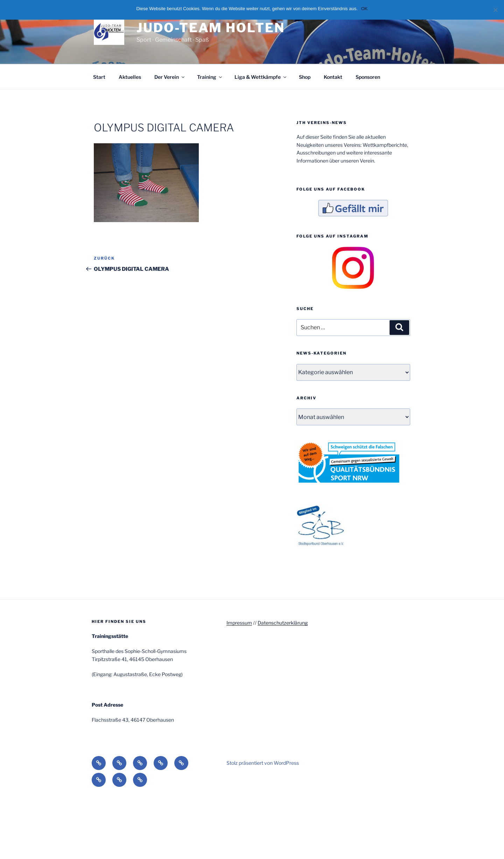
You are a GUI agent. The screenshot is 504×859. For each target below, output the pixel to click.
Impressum (239, 623)
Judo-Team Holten (211, 28)
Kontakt (333, 77)
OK (365, 9)
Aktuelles (130, 77)
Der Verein (170, 77)
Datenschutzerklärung (283, 623)
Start (99, 77)
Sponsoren (368, 77)
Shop (305, 77)
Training (210, 77)
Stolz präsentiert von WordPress (263, 763)
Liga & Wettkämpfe (261, 77)
